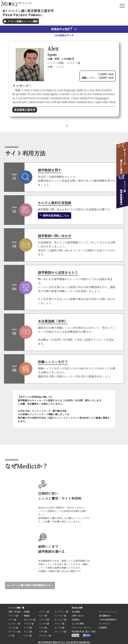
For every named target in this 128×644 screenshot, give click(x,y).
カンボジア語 (60, 620)
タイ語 (11, 635)
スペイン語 (44, 612)
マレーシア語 (60, 631)
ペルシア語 (59, 624)
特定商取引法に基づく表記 (84, 631)
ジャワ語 (28, 627)
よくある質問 (78, 624)
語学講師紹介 (105, 616)
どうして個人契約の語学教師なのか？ (33, 585)
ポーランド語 (14, 631)
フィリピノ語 (60, 616)
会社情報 (76, 612)
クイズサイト (105, 624)
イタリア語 (44, 620)
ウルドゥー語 (45, 635)
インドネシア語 (61, 612)
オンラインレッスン (108, 612)
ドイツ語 (12, 620)
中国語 (27, 612)
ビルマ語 (28, 635)
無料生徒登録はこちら (54, 215)
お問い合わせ (78, 616)
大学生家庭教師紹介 (108, 620)
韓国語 (27, 616)
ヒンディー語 (14, 624)
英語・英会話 (14, 612)
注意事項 (103, 627)
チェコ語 (28, 631)
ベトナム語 (13, 627)
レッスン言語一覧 (16, 608)
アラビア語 (29, 624)
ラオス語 (43, 631)
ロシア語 (43, 616)
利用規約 (76, 620)
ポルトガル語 (30, 620)
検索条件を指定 (62, 29)
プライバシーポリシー (82, 627)
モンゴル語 (59, 627)
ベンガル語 (44, 624)
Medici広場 (77, 608)
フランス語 (13, 616)
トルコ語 (43, 627)
